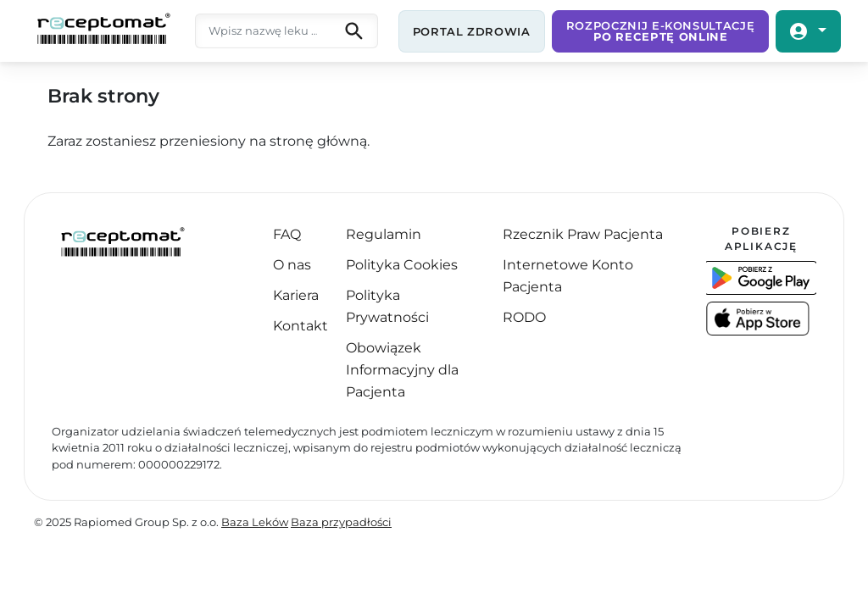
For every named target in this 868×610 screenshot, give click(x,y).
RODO (524, 317)
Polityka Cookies (402, 265)
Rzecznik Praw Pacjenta (583, 234)
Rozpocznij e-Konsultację (661, 31)
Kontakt (300, 326)
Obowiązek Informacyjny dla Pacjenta (402, 370)
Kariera (296, 295)
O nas (292, 265)
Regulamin (384, 234)
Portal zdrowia (472, 31)
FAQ (287, 234)
